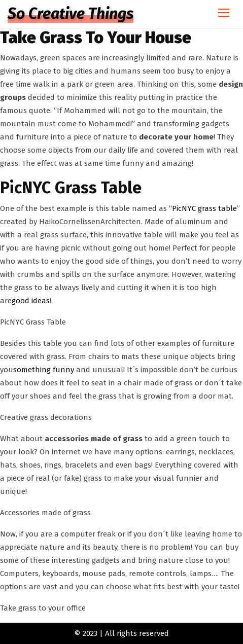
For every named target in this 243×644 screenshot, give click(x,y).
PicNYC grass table (204, 208)
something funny (44, 370)
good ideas (31, 301)
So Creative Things (71, 14)
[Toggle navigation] (224, 14)
